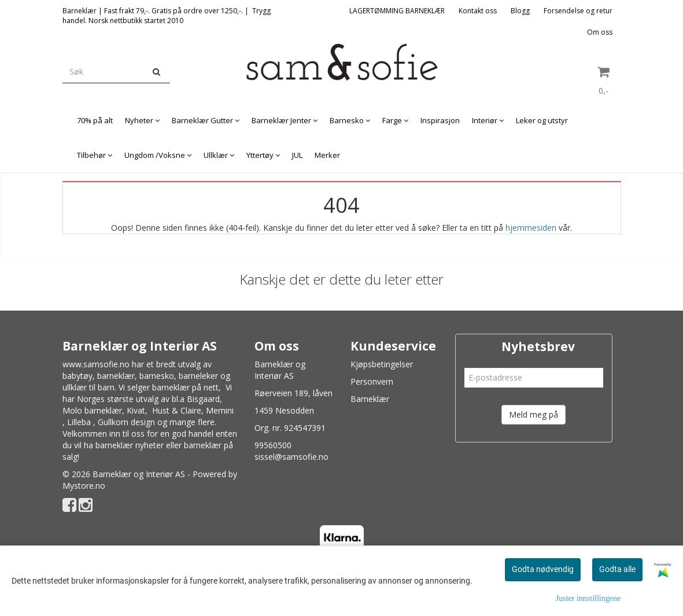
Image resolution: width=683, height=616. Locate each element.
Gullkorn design (126, 422)
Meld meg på (534, 414)
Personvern (372, 381)
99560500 (273, 445)
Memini (220, 410)
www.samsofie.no (96, 364)
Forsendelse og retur (578, 11)
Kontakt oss (478, 11)
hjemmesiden (531, 228)
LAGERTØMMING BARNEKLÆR (397, 11)
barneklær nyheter (130, 445)
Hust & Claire (177, 410)
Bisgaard (203, 399)
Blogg (520, 11)
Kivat (136, 410)
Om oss (600, 32)
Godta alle (617, 569)
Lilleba (79, 422)
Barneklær (370, 399)
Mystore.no (84, 486)
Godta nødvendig (543, 569)
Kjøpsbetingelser (382, 364)
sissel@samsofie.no (291, 457)
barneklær (116, 376)
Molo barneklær (92, 410)
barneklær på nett (185, 387)
